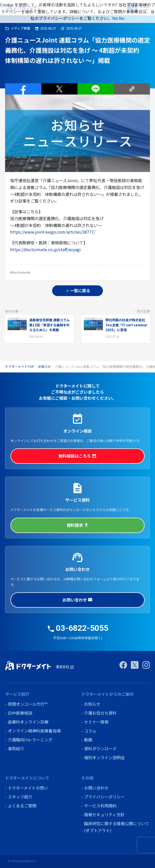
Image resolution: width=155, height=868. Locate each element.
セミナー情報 (96, 722)
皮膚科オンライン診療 (28, 722)
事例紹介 (16, 749)
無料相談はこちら (77, 456)
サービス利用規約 (100, 806)
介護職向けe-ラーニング (30, 740)
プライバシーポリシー (104, 797)
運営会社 (65, 667)
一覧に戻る (78, 291)
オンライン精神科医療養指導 (34, 731)
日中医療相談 (20, 713)
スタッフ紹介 (20, 797)
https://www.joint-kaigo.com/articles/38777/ (53, 232)
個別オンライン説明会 (104, 757)
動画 (88, 740)
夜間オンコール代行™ (28, 704)
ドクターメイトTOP (20, 366)
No (122, 18)
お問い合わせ (77, 600)
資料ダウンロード (100, 749)
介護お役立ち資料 (100, 713)
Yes (115, 18)
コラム (90, 731)
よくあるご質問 (22, 806)
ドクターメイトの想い (28, 788)
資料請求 (77, 525)
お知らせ (44, 366)
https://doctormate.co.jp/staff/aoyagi (45, 249)
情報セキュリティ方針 (104, 814)
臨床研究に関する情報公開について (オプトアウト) (117, 827)
